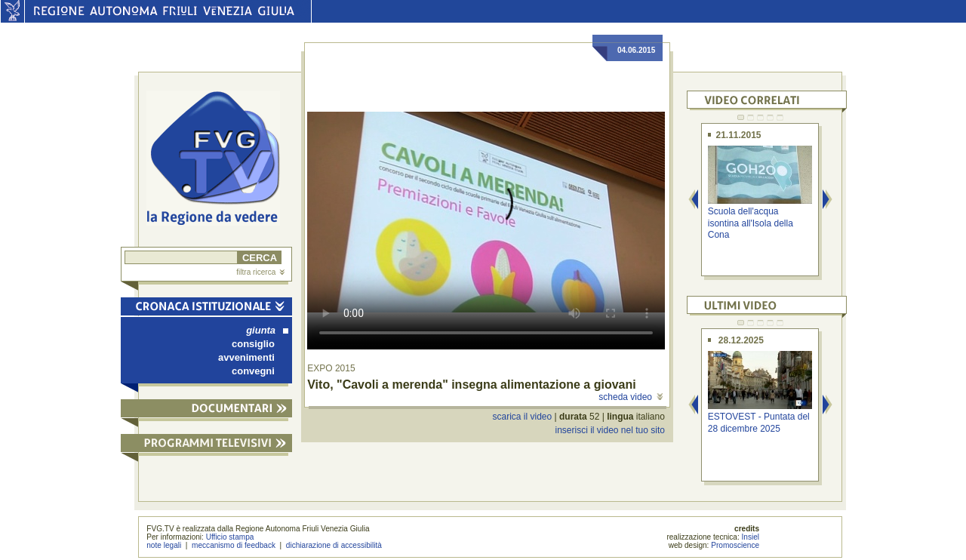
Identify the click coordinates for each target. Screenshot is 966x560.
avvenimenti (246, 357)
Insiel (751, 537)
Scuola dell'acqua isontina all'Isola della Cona (751, 223)
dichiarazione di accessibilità (334, 545)
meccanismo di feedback (234, 545)
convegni (253, 371)
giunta (267, 330)
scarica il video (523, 417)
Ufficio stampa (230, 537)
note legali (164, 545)
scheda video (631, 397)
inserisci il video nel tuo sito (609, 430)
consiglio (253, 344)
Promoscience (735, 545)
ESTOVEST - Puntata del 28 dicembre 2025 (759, 422)
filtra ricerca (260, 272)
